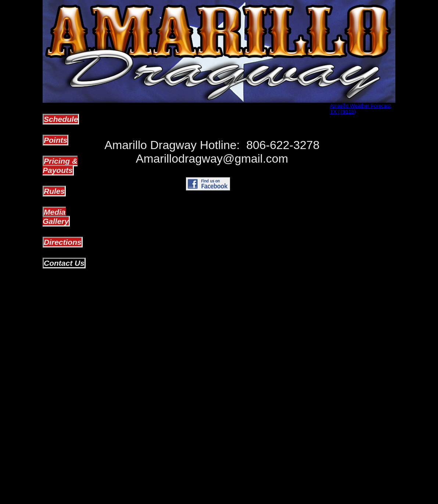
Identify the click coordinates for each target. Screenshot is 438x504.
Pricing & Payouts (60, 166)
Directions (63, 242)
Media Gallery (56, 217)
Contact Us (64, 263)
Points (55, 140)
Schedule (61, 119)
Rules (54, 191)
